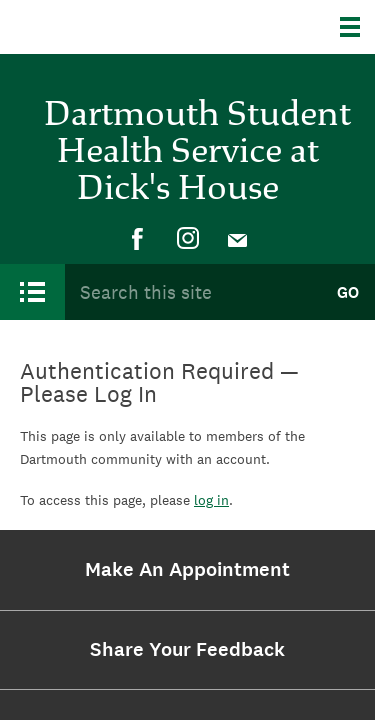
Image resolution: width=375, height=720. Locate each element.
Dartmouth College (117, 27)
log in (211, 500)
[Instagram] (188, 239)
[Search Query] (192, 292)
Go (348, 292)
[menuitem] (138, 239)
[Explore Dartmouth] (357, 27)
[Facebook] (138, 239)
